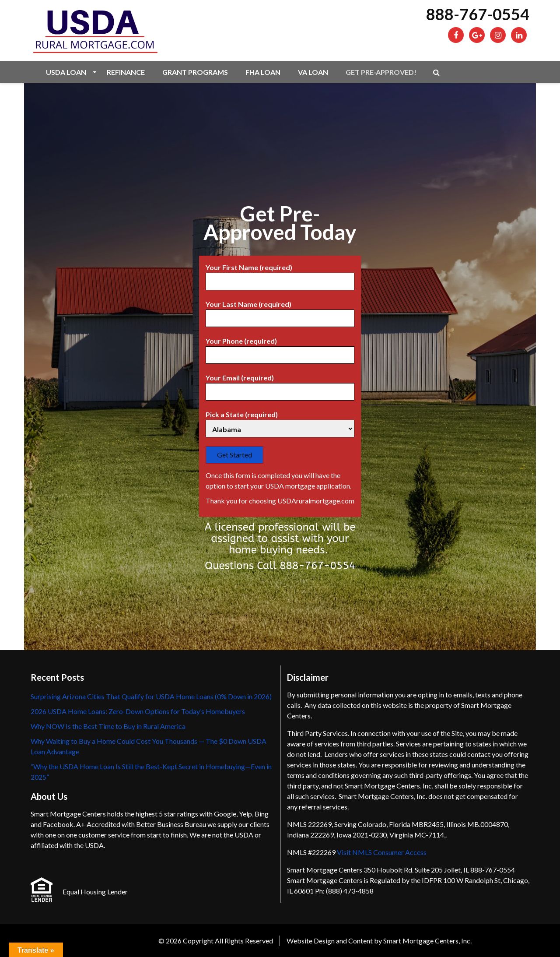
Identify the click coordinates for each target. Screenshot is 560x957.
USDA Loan (66, 72)
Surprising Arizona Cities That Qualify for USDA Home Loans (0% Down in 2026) (151, 696)
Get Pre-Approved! (381, 72)
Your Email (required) (280, 385)
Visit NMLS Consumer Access (382, 852)
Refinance (126, 72)
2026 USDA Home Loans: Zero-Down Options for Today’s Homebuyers (138, 711)
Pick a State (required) (280, 422)
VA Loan (313, 72)
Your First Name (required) (280, 274)
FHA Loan (263, 72)
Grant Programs (195, 72)
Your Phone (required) (280, 348)
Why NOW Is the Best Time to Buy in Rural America (108, 726)
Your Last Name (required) (280, 311)
